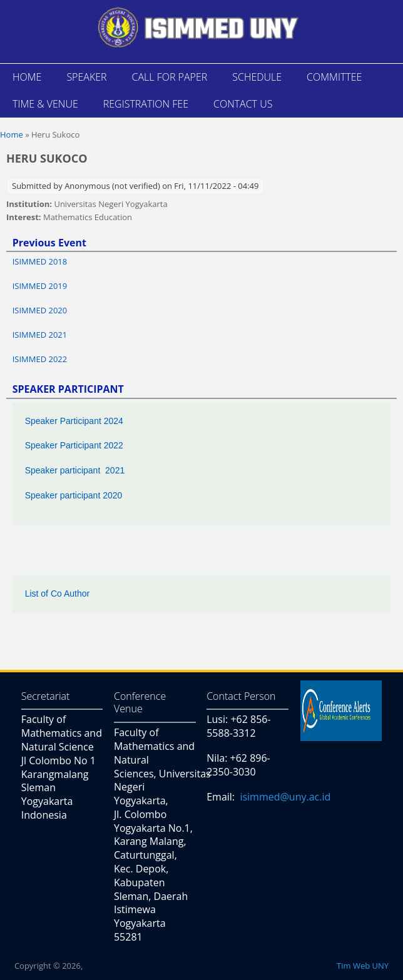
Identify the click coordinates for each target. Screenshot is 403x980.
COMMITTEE (334, 77)
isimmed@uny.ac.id (285, 797)
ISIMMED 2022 (40, 359)
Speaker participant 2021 (75, 470)
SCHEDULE (257, 77)
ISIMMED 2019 (40, 286)
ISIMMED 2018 (40, 261)
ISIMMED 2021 (40, 335)
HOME (27, 77)
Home (12, 134)
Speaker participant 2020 (74, 495)
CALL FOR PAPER (170, 77)
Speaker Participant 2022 (74, 445)
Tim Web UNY (363, 966)
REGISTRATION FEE (146, 104)
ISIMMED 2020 (40, 310)
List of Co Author (58, 594)
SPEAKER (86, 77)
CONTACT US (243, 104)
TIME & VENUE (45, 104)
